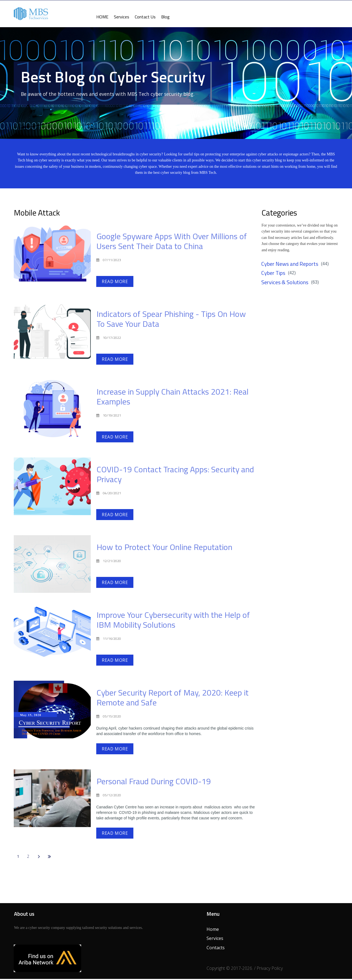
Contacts (216, 949)
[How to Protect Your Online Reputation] (52, 565)
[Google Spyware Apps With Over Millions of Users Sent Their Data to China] (52, 255)
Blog (165, 17)
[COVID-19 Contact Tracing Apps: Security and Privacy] (52, 487)
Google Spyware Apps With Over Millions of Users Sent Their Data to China (172, 243)
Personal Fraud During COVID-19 (154, 782)
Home (213, 930)
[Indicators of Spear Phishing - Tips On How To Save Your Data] (52, 332)
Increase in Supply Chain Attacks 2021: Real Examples (173, 398)
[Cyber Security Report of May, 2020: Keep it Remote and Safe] (52, 710)
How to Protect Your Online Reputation (164, 548)
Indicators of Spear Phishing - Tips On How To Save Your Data (171, 320)
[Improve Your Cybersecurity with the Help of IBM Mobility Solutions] (52, 633)
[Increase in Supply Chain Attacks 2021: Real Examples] (52, 410)
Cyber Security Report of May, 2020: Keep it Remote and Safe (173, 698)
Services (122, 17)
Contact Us (145, 17)
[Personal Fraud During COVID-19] (52, 799)
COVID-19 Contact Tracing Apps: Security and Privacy (175, 475)
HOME (102, 17)
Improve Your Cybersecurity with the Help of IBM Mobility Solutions (173, 621)
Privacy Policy (270, 969)
